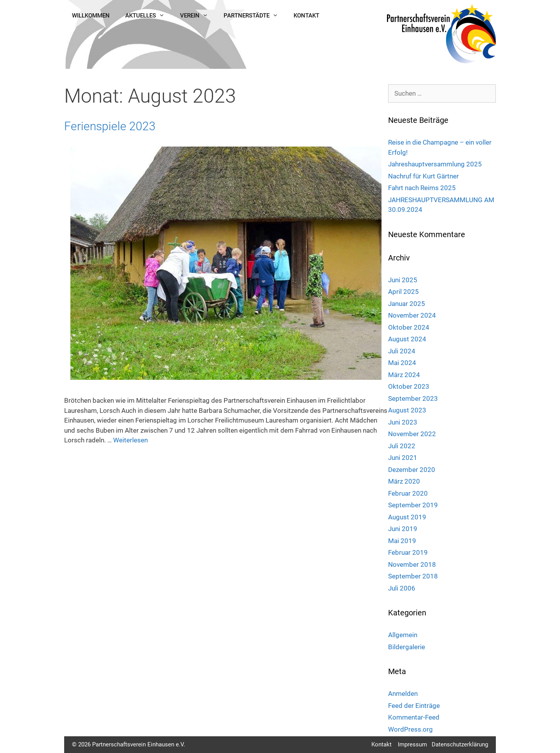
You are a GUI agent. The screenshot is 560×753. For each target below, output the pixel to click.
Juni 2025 (403, 280)
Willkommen (91, 16)
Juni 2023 (403, 422)
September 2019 (413, 505)
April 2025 (403, 292)
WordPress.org (410, 729)
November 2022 (412, 434)
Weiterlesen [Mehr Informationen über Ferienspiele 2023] (130, 440)
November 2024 (412, 315)
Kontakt (306, 16)
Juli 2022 (402, 446)
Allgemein (403, 635)
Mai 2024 (402, 363)
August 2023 (407, 410)
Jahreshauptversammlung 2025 (435, 164)
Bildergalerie (407, 647)
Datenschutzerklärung (460, 744)
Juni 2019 (403, 529)
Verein (198, 16)
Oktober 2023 (409, 386)
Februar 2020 (408, 493)
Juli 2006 (402, 588)
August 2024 (407, 339)
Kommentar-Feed (414, 717)
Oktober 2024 (409, 327)
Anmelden (403, 694)
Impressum (412, 744)
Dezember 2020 (412, 470)
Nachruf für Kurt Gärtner (423, 176)
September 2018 (413, 576)
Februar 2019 (408, 552)
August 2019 (407, 517)
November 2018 (412, 564)
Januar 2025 (407, 304)
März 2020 (404, 481)
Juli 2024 (402, 351)
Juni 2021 (403, 458)
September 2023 (413, 398)
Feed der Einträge (414, 706)
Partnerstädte (255, 16)
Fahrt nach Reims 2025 (422, 188)
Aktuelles (149, 16)
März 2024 (404, 375)
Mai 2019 (402, 541)
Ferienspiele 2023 (110, 126)
